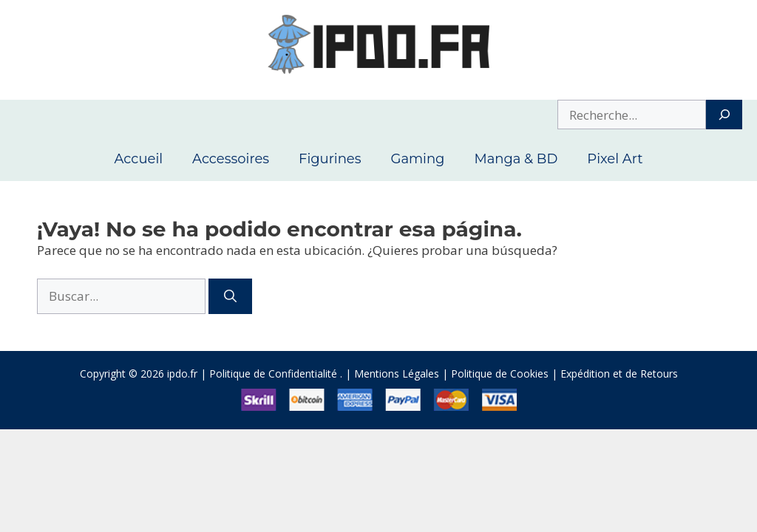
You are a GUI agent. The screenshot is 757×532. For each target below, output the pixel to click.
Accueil (138, 159)
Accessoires (231, 159)
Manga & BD (516, 159)
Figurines (330, 159)
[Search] (724, 115)
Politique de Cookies (500, 374)
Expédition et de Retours (619, 374)
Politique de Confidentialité (273, 374)
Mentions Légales (397, 374)
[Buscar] (230, 296)
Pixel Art (615, 159)
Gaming (417, 159)
